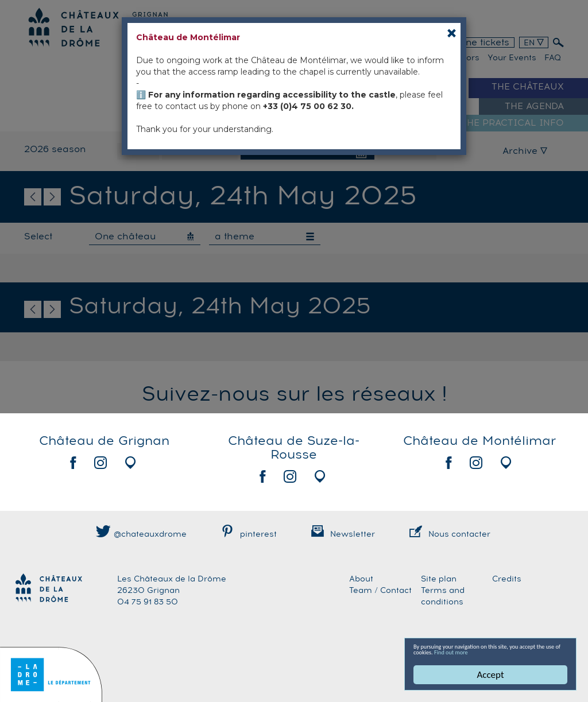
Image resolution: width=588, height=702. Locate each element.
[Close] (452, 33)
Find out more (442, 651)
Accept (491, 675)
